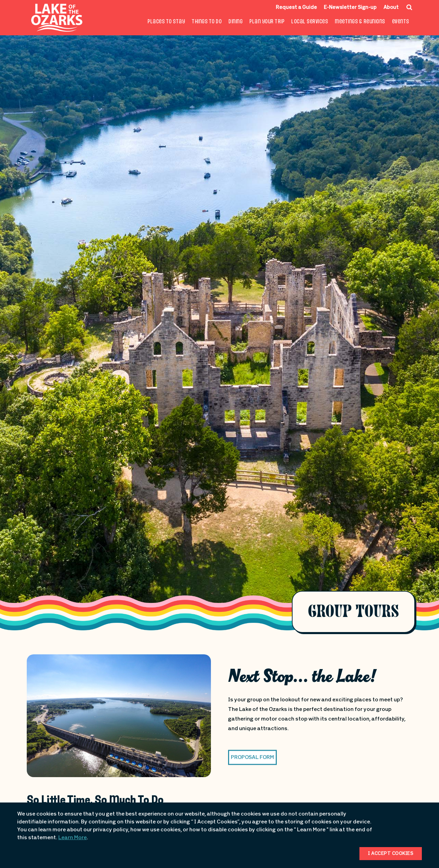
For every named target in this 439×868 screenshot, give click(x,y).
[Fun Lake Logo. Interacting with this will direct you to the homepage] (57, 18)
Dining (235, 22)
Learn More (73, 838)
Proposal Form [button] (252, 758)
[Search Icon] (409, 7)
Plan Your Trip (267, 22)
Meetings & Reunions (360, 22)
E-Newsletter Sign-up (350, 8)
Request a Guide (296, 8)
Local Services (310, 22)
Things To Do (207, 22)
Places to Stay (166, 22)
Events (401, 22)
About (391, 8)
